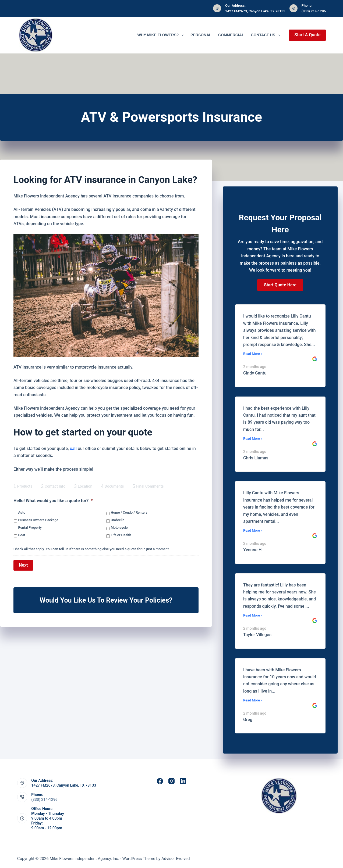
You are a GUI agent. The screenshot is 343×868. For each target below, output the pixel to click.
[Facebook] (160, 781)
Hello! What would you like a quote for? (53, 501)
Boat (22, 535)
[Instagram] (171, 781)
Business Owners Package (38, 520)
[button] (280, 285)
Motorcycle (119, 527)
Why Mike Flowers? (162, 35)
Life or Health (121, 535)
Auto (22, 512)
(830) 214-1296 (314, 11)
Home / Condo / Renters (129, 512)
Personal (201, 35)
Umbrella (118, 520)
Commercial (231, 35)
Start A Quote (307, 35)
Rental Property (30, 527)
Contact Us (267, 35)
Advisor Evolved (176, 859)
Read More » (253, 354)
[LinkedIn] (183, 781)
